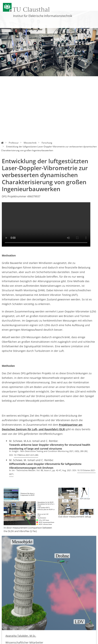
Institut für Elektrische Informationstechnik (43, 16)
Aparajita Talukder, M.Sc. (21, 636)
